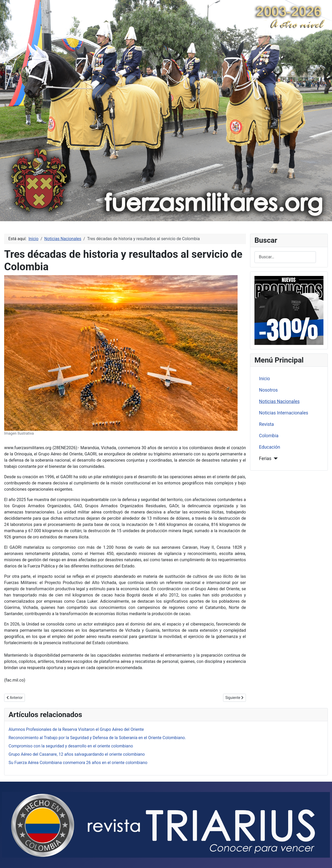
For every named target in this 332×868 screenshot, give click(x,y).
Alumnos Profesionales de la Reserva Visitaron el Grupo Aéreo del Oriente (76, 729)
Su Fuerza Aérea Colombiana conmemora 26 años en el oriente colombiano (78, 763)
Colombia (269, 436)
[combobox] (285, 257)
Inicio (265, 379)
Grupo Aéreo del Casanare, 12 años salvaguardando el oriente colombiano (77, 754)
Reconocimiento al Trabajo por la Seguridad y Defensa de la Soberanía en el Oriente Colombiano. (97, 738)
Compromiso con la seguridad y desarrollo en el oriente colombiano (71, 746)
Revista (267, 424)
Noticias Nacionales (279, 401)
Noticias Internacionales (284, 413)
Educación (270, 447)
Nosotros (268, 390)
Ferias (265, 459)
